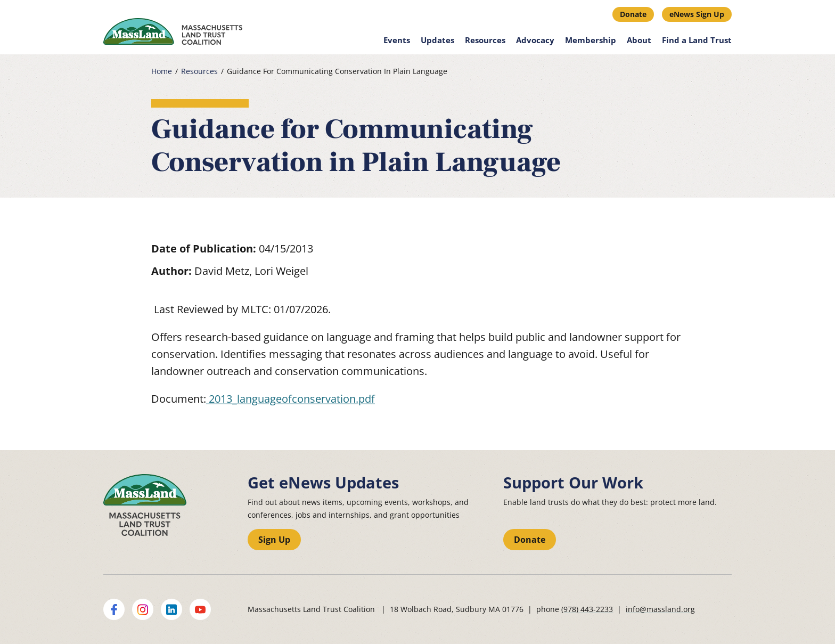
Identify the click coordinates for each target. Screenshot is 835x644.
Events (397, 40)
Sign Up (274, 540)
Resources (485, 40)
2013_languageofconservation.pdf (290, 399)
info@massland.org (660, 609)
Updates (437, 40)
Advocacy (535, 40)
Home (162, 71)
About (639, 40)
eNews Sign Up (697, 14)
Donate (633, 14)
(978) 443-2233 (587, 609)
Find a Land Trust (697, 40)
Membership (591, 40)
